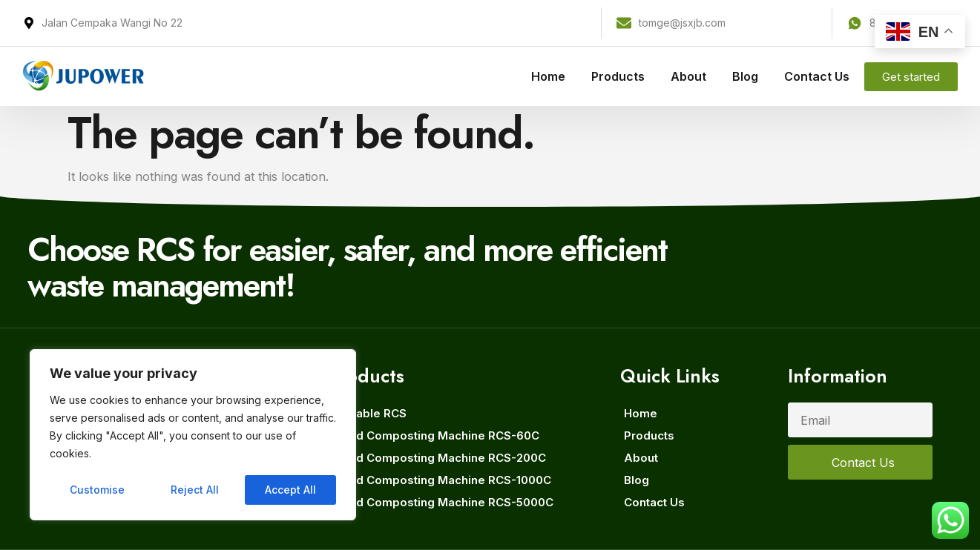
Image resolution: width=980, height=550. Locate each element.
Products (618, 76)
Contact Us (817, 76)
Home (548, 76)
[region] (193, 435)
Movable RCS (369, 413)
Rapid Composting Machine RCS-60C (435, 435)
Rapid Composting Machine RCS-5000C (443, 502)
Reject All (195, 490)
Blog (745, 76)
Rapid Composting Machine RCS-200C (439, 458)
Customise (97, 490)
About (688, 76)
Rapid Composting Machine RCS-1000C (441, 480)
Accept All (290, 490)
